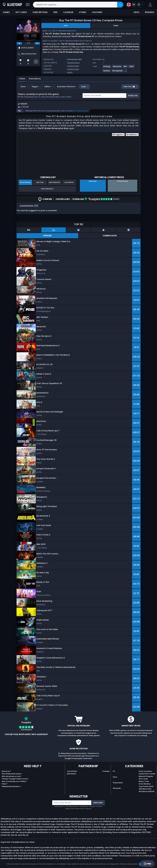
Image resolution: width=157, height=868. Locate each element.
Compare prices (81, 111)
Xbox (115, 777)
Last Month (69, 183)
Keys (84, 87)
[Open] (28, 5)
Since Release (25, 183)
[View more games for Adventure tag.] (117, 67)
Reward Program (146, 777)
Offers (22, 79)
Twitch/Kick (72, 772)
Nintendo (117, 789)
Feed (116, 26)
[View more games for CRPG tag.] (132, 67)
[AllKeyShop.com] (12, 5)
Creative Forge (73, 66)
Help (147, 864)
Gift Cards (143, 779)
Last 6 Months (54, 183)
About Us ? (6, 772)
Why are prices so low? (11, 777)
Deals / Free (144, 782)
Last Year (40, 183)
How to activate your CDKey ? (14, 782)
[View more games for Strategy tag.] (107, 67)
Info (66, 26)
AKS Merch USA (145, 789)
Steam (70, 72)
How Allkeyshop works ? (12, 774)
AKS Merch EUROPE (147, 792)
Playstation (118, 783)
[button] (150, 5)
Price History (35, 79)
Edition (48, 87)
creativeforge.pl (73, 63)
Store (23, 87)
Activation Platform (66, 87)
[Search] (120, 5)
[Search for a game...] (78, 5)
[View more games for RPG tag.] (125, 67)
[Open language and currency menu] (135, 5)
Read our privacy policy (129, 864)
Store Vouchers (145, 772)
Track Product (47, 189)
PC (114, 772)
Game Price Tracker (147, 774)
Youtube (106, 772)
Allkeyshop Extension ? (11, 787)
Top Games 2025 (146, 787)
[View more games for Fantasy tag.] (107, 72)
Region (35, 87)
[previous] (19, 43)
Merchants (72, 774)
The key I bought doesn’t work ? (15, 779)
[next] (37, 43)
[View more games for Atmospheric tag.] (118, 72)
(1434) (102, 199)
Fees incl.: (129, 87)
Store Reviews (145, 784)
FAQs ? (5, 784)
